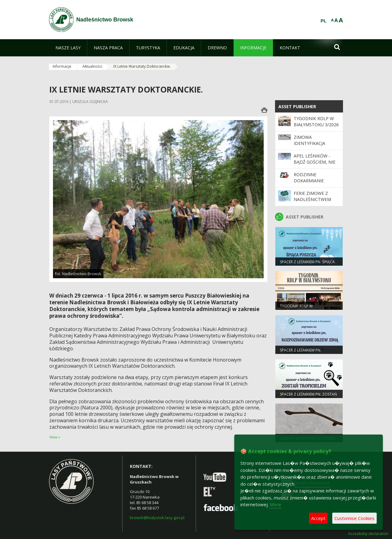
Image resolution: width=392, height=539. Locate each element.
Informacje (62, 66)
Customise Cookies (354, 518)
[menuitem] (68, 48)
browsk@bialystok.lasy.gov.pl (157, 518)
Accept (318, 518)
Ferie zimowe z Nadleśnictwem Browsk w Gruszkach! (312, 203)
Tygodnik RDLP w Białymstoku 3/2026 (316, 121)
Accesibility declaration (368, 534)
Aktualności (92, 66)
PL (324, 21)
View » (55, 437)
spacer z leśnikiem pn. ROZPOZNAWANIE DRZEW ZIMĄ (307, 353)
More (275, 504)
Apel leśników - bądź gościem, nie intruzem (315, 162)
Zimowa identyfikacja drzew (309, 143)
